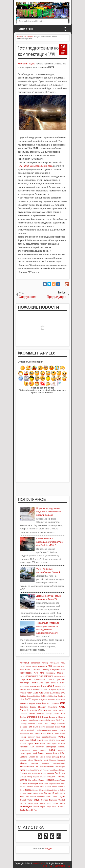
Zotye (28, 810)
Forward (31, 724)
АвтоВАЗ (25, 663)
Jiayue (54, 744)
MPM (37, 770)
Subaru (48, 793)
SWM (63, 793)
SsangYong (33, 793)
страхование (40, 679)
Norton (43, 773)
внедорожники (39, 666)
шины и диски (58, 683)
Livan (49, 757)
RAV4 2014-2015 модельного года (35, 166)
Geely (53, 723)
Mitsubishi (49, 767)
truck (37, 800)
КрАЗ (63, 670)
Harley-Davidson (43, 730)
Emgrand (53, 717)
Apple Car (46, 689)
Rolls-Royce (33, 783)
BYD (49, 703)
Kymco (43, 750)
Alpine (29, 689)
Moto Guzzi (30, 770)
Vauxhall (62, 800)
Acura (58, 686)
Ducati (45, 717)
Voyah (43, 807)
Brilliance (24, 703)
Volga (63, 803)
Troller (30, 800)
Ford (63, 720)
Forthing (23, 724)
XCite (54, 807)
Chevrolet (25, 710)
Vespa (43, 803)
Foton (39, 724)
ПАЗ (36, 676)
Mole (57, 767)
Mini (42, 767)
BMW (28, 699)
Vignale (55, 803)
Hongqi (23, 737)
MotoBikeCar (39, 863)
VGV (49, 803)
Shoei (54, 787)
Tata (27, 797)
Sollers (62, 790)
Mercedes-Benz (28, 767)
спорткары (25, 679)
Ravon (41, 780)
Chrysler (34, 710)
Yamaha (61, 807)
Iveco (58, 740)
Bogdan (35, 700)
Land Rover (38, 753)
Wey (49, 807)
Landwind (49, 753)
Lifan (63, 753)
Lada (52, 750)
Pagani (36, 777)
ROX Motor (44, 783)
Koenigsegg (51, 747)
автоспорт (35, 663)
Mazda (23, 763)
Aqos (59, 689)
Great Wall (60, 727)
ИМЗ (63, 666)
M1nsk (30, 760)
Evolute (62, 717)
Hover (38, 737)
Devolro (56, 714)
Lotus (63, 757)
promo (24, 780)
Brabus (51, 699)
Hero (32, 734)
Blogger (48, 848)
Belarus (30, 696)
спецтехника (59, 676)
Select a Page (26, 29)
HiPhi (43, 734)
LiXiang (55, 757)
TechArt (33, 797)
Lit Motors (41, 757)
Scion (37, 787)
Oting (30, 777)
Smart (50, 790)
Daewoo (61, 710)
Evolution (24, 720)
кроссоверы (26, 673)
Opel (57, 773)
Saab (63, 783)
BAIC (52, 693)
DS (39, 717)
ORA (63, 773)
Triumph (23, 800)
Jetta (48, 743)
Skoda (28, 790)
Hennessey (24, 734)
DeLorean (40, 714)
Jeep (37, 743)
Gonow (42, 727)
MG (38, 767)
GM (30, 727)
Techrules (41, 797)
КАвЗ (22, 670)
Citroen (42, 710)
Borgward (43, 699)
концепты (55, 669)
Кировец (45, 670)
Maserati (61, 760)
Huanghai (45, 737)
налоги (23, 676)
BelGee (37, 696)
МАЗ (42, 673)
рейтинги (48, 676)
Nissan (23, 773)
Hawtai (62, 730)
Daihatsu (24, 714)
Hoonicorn (31, 737)
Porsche (61, 777)
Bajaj (58, 693)
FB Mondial (44, 720)
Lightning (24, 757)
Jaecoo (23, 743)
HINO (38, 734)
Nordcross (36, 773)
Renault (49, 780)
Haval (55, 730)
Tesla (55, 797)
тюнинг (34, 683)
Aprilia (54, 689)
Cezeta (33, 707)
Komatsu (62, 747)
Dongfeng (32, 717)
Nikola (63, 770)
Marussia (53, 760)
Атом (63, 663)
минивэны (51, 673)
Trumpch (44, 800)
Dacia (54, 710)
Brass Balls (60, 700)
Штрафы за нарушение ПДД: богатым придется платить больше (49, 512)
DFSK (62, 714)
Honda (50, 733)
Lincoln (32, 757)
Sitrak (22, 790)
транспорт (25, 683)
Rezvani (56, 780)
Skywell (36, 790)
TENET (49, 797)
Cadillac (56, 703)
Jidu (59, 744)
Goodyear (50, 727)
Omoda (50, 773)
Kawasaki (24, 747)
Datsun (31, 713)
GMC (35, 727)
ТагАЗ (51, 679)
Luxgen (23, 760)
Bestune (61, 696)
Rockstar (24, 783)
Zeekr (23, 810)
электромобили (38, 686)
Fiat (58, 720)
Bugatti (32, 703)
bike (22, 699)
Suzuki (56, 793)
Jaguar (30, 743)
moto (22, 770)
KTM (35, 750)
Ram (36, 780)
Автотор (45, 663)
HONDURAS (60, 734)
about (51, 686)
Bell (42, 696)
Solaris (56, 790)
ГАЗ (50, 666)
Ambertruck (37, 689)
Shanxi (48, 787)
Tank (22, 797)
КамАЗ (28, 669)
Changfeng (53, 707)
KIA (32, 747)
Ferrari (52, 720)
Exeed (31, 720)
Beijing (23, 696)
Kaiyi (63, 744)
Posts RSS (47, 866)
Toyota (62, 797)
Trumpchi (53, 800)
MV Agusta (44, 770)
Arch (63, 689)
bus (44, 703)
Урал (47, 683)
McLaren (35, 763)
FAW (36, 720)
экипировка (25, 686)
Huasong (53, 737)
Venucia (23, 803)
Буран (29, 666)
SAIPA (23, 787)
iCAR (22, 740)
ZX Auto (34, 810)
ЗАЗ (55, 666)
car (63, 703)
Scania (30, 787)
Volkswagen (26, 806)
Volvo (36, 806)
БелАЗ (23, 666)
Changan (42, 707)
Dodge (23, 717)
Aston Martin (33, 693)
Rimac (63, 780)
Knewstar (40, 747)
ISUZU (52, 740)
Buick (39, 703)
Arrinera (23, 693)
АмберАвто (55, 663)
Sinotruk (61, 787)
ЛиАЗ (36, 673)
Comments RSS (62, 866)
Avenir (47, 693)
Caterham (24, 707)
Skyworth (43, 790)
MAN (46, 760)
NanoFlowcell (54, 770)
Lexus (56, 753)
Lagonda (62, 750)
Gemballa (61, 724)
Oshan (23, 777)
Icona (27, 740)
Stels (41, 793)
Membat (46, 764)
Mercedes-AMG (59, 764)
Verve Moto (33, 803)
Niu (29, 773)
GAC (46, 724)
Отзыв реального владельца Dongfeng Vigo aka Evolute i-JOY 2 (50, 542)
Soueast (23, 793)
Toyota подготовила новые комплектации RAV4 (42, 51)
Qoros (31, 780)
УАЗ (41, 683)
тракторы (61, 679)
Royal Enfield (54, 783)
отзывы (30, 676)
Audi (41, 693)
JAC (63, 740)
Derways (48, 714)
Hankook (31, 730)
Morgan (62, 767)
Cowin (49, 710)
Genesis (24, 727)
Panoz (43, 777)
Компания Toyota (27, 64)
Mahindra (38, 760)
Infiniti (33, 740)
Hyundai (61, 737)
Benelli (47, 696)
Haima (23, 730)
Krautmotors (25, 750)
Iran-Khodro (43, 740)
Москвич (61, 673)
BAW (63, 693)
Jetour (42, 743)
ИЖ (59, 666)
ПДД (41, 676)
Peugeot (51, 777)
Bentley (54, 696)
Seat (42, 787)
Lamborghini (25, 753)
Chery (62, 707)
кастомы (37, 669)
